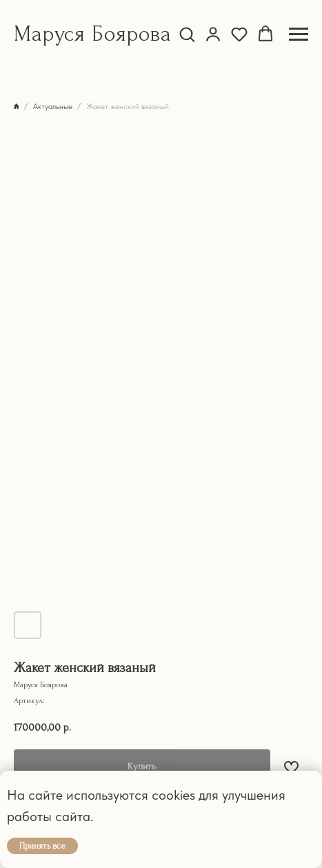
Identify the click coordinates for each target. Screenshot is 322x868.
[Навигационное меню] (299, 34)
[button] (187, 34)
